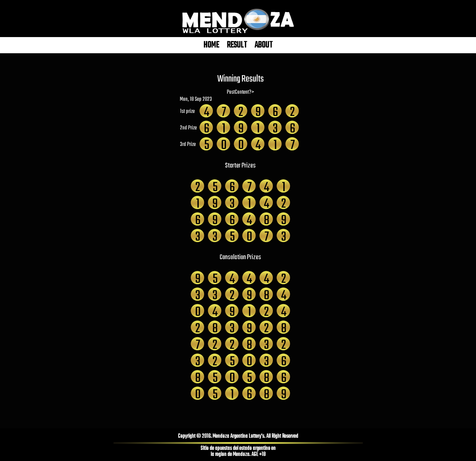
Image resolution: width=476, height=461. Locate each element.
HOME (211, 45)
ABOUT (264, 45)
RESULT (237, 45)
